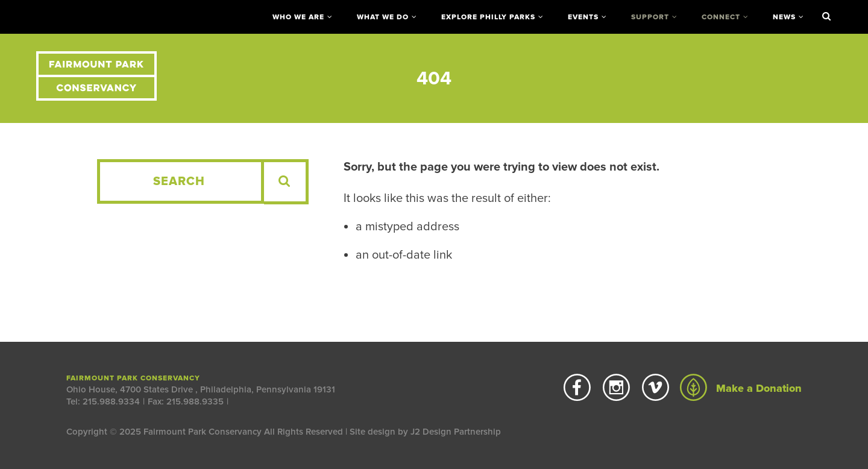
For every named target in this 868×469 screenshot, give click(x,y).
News (784, 17)
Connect (721, 17)
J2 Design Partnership (456, 432)
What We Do (383, 17)
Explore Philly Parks (488, 17)
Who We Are (298, 17)
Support (650, 17)
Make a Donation (741, 388)
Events (583, 17)
